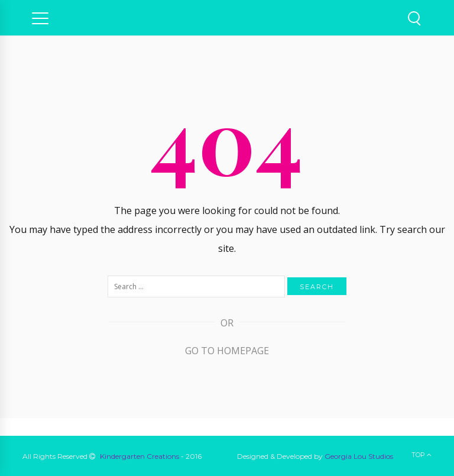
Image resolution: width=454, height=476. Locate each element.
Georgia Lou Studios (359, 456)
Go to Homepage (227, 351)
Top (421, 455)
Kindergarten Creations (140, 456)
